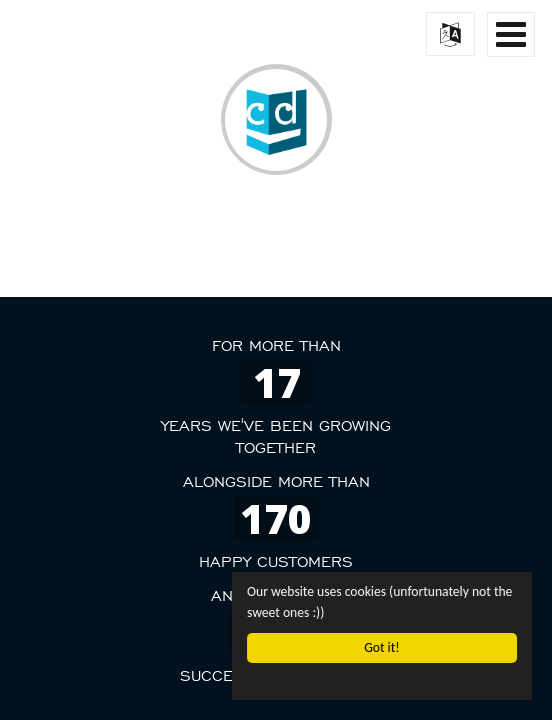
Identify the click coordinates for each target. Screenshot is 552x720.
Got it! (381, 647)
